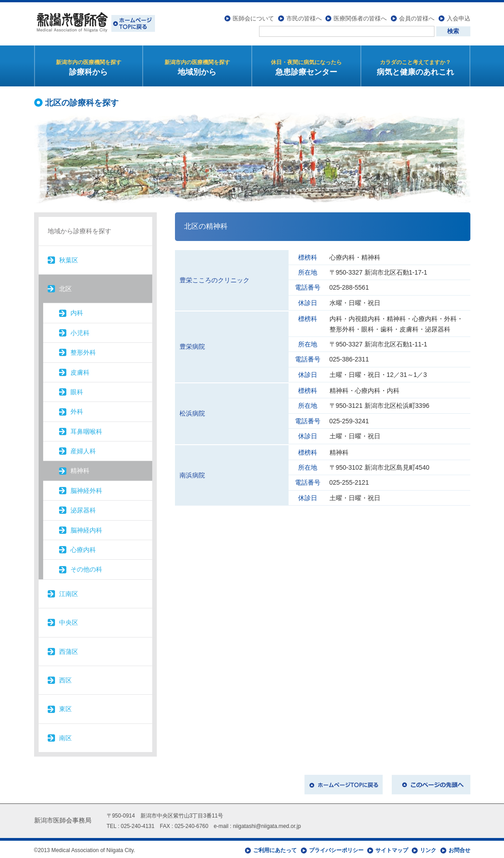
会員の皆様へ (417, 16)
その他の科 (86, 567)
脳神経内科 (86, 528)
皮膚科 (80, 370)
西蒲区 (69, 649)
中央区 (69, 621)
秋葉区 (69, 258)
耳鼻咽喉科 (86, 429)
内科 (77, 311)
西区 (65, 678)
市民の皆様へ (304, 16)
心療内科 (83, 547)
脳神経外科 (86, 488)
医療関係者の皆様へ (360, 16)
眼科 (77, 390)
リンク (428, 848)
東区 (65, 707)
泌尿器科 (83, 508)
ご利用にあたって (275, 848)
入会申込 (459, 16)
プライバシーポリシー (336, 848)
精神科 (80, 469)
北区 (65, 286)
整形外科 (83, 350)
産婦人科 (83, 449)
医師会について (253, 16)
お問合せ (459, 848)
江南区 (69, 592)
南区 (65, 736)
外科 (77, 410)
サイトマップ (392, 848)
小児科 (80, 331)
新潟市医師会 (95, 23)
